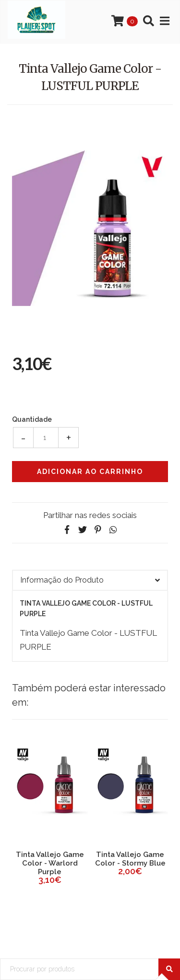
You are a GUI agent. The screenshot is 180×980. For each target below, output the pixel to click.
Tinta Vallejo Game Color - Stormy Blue (130, 859)
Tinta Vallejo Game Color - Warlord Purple (50, 863)
